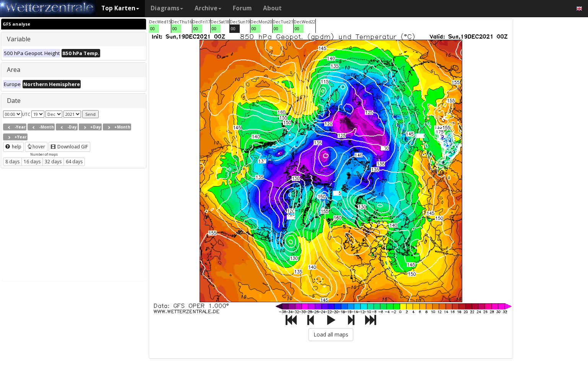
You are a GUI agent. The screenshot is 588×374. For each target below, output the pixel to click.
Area (14, 70)
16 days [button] (32, 162)
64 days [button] (74, 162)
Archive (208, 8)
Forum (242, 8)
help (13, 147)
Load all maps (331, 334)
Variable (19, 39)
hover (36, 147)
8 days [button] (12, 162)
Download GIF (69, 147)
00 (153, 28)
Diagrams (167, 8)
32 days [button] (53, 162)
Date (14, 101)
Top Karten (120, 8)
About (272, 8)
